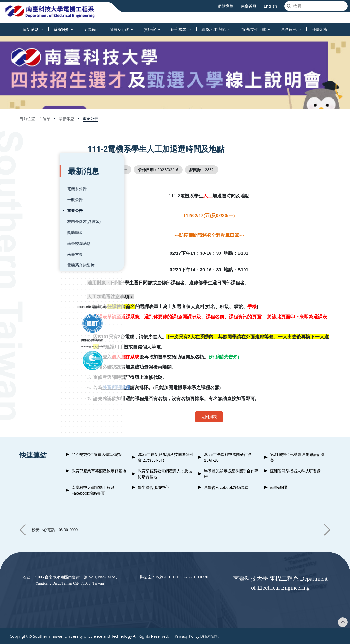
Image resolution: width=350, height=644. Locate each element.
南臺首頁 (35, 244)
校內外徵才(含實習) (44, 211)
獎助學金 (35, 222)
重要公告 (90, 119)
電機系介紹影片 (41, 255)
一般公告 (35, 189)
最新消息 (67, 119)
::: (1, 27)
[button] (23, 530)
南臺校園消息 (39, 233)
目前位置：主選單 (35, 119)
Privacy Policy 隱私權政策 (197, 636)
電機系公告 (37, 178)
